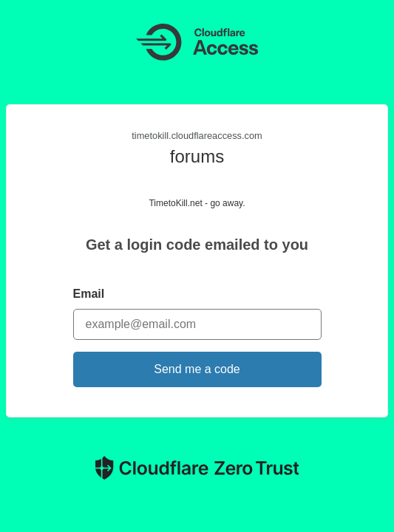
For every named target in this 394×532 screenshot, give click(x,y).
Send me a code (197, 369)
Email (89, 294)
